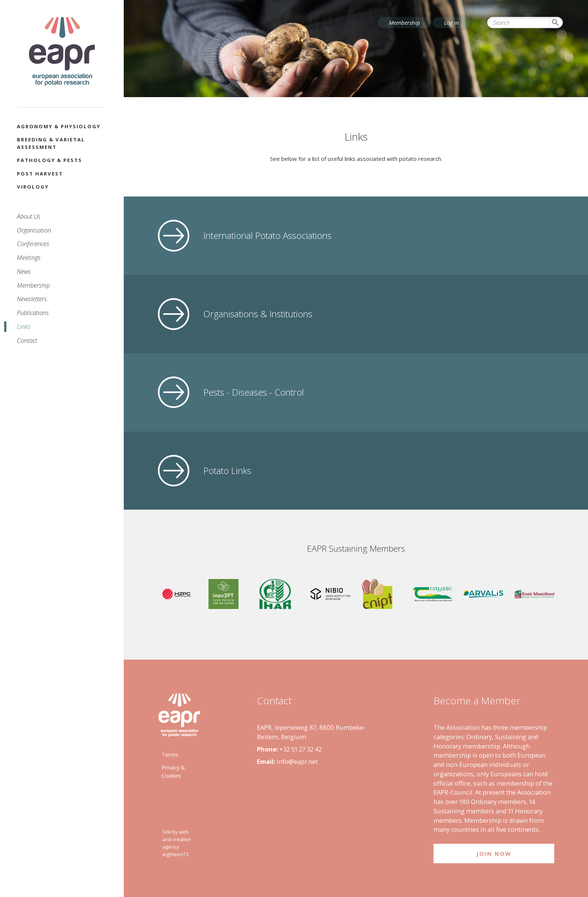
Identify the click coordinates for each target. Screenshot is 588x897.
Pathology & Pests (49, 160)
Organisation (34, 230)
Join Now (494, 853)
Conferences (33, 244)
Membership (33, 285)
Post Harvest (40, 174)
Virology (33, 187)
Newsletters (32, 299)
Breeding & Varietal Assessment (51, 143)
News (24, 271)
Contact (27, 340)
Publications (33, 313)
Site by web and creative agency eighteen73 (177, 843)
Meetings (29, 257)
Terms (170, 754)
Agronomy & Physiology (59, 126)
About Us (29, 216)
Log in (451, 22)
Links (24, 326)
